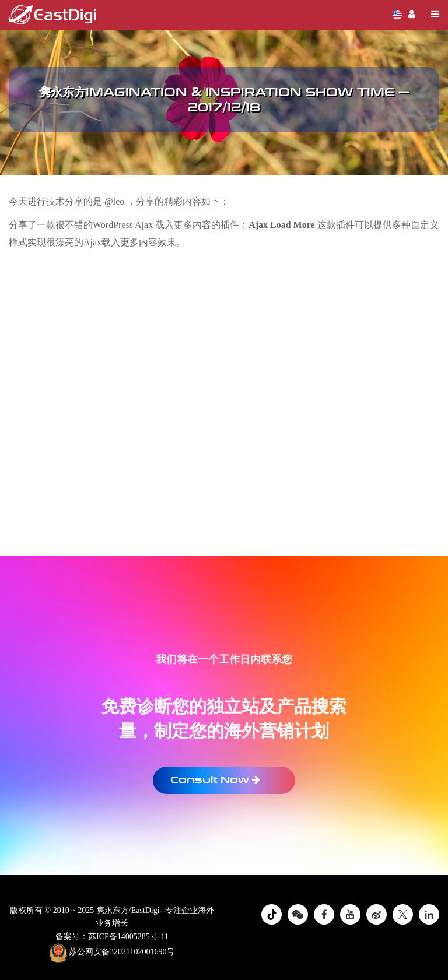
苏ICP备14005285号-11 (128, 937)
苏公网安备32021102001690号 (112, 953)
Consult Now (215, 780)
